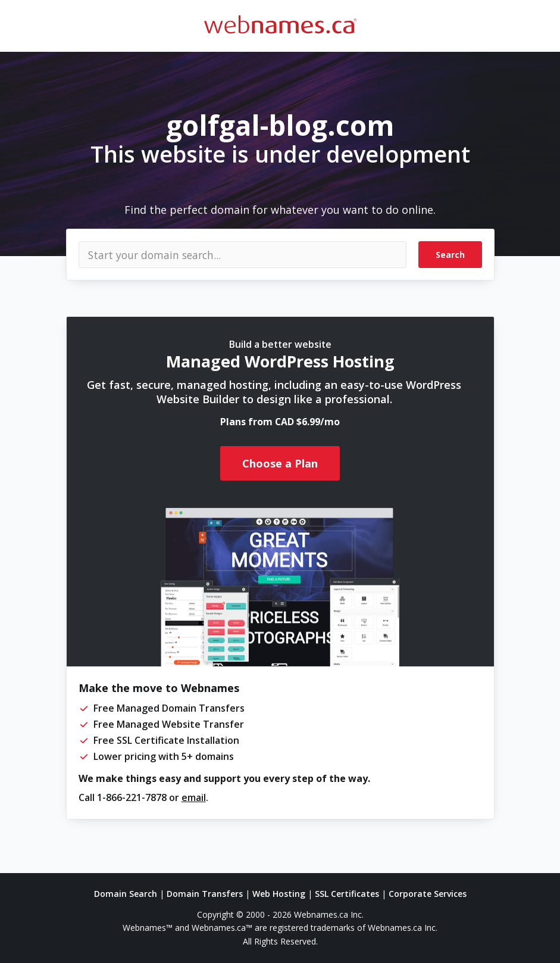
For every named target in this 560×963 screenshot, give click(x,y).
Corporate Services (428, 894)
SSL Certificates (347, 894)
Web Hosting (279, 894)
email (194, 797)
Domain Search (126, 894)
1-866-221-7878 (132, 797)
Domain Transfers (205, 894)
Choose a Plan (280, 463)
